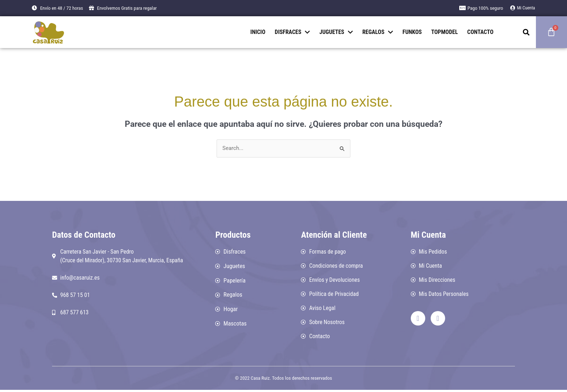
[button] (526, 32)
